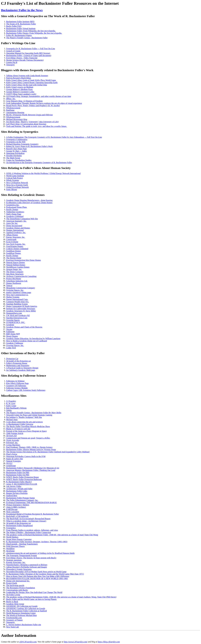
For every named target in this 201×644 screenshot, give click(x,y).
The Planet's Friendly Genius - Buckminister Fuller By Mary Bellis (34, 413)
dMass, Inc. (11, 99)
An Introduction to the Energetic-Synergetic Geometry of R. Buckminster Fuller (39, 163)
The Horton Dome (14, 258)
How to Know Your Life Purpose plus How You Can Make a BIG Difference (38, 576)
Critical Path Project (14, 178)
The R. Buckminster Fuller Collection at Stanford (26, 611)
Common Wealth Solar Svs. (17, 302)
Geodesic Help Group (15, 604)
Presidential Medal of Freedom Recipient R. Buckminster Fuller (32, 514)
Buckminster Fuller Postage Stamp (20, 498)
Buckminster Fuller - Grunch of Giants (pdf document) (29, 55)
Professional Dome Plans (16, 207)
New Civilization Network (17, 183)
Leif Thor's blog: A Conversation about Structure (26, 124)
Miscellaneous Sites (14, 396)
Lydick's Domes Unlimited (17, 249)
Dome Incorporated (14, 226)
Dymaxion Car (12, 359)
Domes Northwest (14, 283)
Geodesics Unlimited (15, 216)
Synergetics (31, 132)
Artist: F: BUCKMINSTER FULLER (22, 484)
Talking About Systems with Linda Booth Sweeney (27, 76)
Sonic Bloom (12, 190)
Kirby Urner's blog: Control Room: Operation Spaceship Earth (32, 83)
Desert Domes (12, 336)
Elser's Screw (12, 454)
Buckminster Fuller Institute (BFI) (20, 22)
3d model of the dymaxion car (18, 361)
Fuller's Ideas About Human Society (47, 168)
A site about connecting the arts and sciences (24, 422)
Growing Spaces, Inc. (15, 290)
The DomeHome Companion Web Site (22, 219)
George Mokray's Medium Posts (19, 89)
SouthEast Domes (13, 251)
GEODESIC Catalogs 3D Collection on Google (26, 608)
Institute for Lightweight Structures (21, 309)
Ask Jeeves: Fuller (14, 486)
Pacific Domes (12, 209)
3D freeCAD (11, 436)
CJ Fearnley (11, 401)
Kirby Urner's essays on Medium (20, 87)
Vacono (9, 329)
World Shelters (12, 537)
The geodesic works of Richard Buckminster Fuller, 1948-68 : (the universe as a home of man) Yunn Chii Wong (52, 535)
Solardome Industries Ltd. (17, 281)
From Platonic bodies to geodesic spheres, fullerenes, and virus (32, 530)
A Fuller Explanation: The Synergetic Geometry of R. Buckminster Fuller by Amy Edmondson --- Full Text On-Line (54, 137)
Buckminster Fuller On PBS (18, 473)
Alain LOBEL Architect (16, 507)
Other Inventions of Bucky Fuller (23, 353)
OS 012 (9, 463)
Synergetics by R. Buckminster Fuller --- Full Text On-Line (31, 49)
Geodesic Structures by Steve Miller (21, 311)
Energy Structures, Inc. (16, 237)
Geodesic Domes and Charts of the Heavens (24, 327)
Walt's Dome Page (14, 214)
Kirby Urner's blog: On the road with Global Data (27, 85)
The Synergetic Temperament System (22, 555)
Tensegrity (10, 65)
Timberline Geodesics (15, 212)
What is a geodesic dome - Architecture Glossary (26, 521)
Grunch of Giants (13, 51)
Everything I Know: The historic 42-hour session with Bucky (31, 558)
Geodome (10, 325)
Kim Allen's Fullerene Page (17, 383)
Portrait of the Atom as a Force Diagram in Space (26, 431)
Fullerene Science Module (17, 388)
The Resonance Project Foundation (21, 588)
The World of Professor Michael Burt (21, 615)
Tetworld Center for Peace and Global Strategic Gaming (29, 415)
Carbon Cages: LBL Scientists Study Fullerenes (26, 390)
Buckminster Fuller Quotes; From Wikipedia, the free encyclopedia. (34, 33)
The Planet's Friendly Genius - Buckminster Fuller (27, 38)
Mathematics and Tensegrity (18, 366)
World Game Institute (15, 176)
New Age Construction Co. (17, 295)
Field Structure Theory (15, 546)
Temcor (9, 286)
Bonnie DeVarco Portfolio (17, 493)
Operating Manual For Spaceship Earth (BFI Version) (28, 53)
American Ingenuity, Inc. (16, 221)
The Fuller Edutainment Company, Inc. (22, 500)
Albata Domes (12, 235)
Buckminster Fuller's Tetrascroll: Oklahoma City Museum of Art (33, 468)
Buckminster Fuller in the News (22, 10)
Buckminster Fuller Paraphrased (19, 526)
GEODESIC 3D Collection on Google (22, 606)
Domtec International (15, 230)
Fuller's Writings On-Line (18, 43)
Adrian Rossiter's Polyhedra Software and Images (27, 567)
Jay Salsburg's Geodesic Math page (21, 370)
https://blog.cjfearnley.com (109, 642)
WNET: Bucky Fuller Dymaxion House (22, 477)
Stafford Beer (12, 496)
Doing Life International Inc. (18, 581)
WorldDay (10, 549)
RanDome (10, 110)
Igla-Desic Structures (15, 274)
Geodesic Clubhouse (15, 343)
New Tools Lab (12, 627)
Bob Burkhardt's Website (16, 408)
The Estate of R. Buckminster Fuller (21, 24)
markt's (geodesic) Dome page (19, 292)
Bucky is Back (12, 602)
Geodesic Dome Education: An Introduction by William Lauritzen (33, 339)
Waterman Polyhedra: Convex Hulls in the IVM (26, 456)
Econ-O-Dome (12, 242)
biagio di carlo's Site (14, 459)
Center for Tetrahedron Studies (19, 160)
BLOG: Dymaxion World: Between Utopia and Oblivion (29, 115)
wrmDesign (11, 466)
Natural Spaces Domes (16, 262)
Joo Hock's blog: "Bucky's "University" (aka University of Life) (32, 122)
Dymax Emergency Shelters (18, 505)
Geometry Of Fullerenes (16, 386)
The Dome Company (15, 272)
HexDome (10, 551)
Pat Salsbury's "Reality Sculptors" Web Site (24, 417)
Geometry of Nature (14, 620)
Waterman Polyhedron (15, 153)
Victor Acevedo (13, 440)
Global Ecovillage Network (17, 187)
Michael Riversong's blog (17, 119)
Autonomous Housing (15, 112)
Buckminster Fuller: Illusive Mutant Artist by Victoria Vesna (31, 449)
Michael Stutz (12, 420)
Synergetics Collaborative (17, 139)
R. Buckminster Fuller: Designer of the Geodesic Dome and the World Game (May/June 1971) (45, 574)
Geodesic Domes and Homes (18, 228)
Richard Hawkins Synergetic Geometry (22, 144)
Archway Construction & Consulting (21, 276)
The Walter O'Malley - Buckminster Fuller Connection (29, 532)
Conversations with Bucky (17, 590)
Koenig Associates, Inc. (16, 562)
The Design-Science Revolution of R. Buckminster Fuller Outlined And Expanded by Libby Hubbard (48, 452)
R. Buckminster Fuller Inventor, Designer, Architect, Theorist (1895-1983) (37, 542)
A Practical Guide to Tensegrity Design (22, 368)
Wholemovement (13, 108)
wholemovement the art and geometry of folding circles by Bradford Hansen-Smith (40, 553)
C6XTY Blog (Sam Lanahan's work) (21, 94)
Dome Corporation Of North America (22, 306)
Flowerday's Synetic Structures (19, 569)
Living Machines (13, 445)
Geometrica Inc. (13, 205)
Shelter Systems (13, 297)
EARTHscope (12, 509)
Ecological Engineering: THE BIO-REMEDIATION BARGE (31, 502)
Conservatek (11, 239)
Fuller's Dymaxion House (17, 363)
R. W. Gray (11, 403)
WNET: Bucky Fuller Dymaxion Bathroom (24, 479)
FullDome (10, 332)
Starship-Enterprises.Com (17, 318)
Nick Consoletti (13, 512)
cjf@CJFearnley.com (28, 642)
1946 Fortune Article (15, 433)
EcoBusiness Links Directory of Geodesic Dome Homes (29, 203)
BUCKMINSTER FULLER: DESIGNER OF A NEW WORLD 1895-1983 (37, 579)
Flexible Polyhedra (14, 156)
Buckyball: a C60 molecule (17, 516)
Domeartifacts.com (14, 313)
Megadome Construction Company (21, 288)
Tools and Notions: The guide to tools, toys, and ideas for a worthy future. (36, 126)
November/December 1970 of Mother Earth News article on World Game (36, 572)
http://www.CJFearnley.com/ (76, 642)
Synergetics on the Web (16, 142)
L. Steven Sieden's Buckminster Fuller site (24, 625)
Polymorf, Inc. (12, 443)
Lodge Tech (11, 348)
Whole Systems (13, 180)
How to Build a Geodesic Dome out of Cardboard (27, 341)
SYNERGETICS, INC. (16, 322)
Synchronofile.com (14, 618)
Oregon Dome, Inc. (14, 269)
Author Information (19, 635)
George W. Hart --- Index (16, 151)
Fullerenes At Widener (15, 381)
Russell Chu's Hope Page (16, 149)
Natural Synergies (14, 461)
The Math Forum (13, 158)
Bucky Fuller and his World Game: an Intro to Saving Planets (31, 599)
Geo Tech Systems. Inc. (16, 244)
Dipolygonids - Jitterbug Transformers (22, 544)
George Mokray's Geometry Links (20, 92)
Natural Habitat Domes (16, 265)
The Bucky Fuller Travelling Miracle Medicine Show (28, 426)
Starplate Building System (17, 304)
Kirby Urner (11, 406)
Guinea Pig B (12, 62)
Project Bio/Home (14, 279)
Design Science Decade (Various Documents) (25, 60)
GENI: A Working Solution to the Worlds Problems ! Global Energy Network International (43, 173)
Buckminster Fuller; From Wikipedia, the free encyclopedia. (31, 31)
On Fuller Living (13, 595)
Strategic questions (14, 560)
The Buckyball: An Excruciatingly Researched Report (28, 519)
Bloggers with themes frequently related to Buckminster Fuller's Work (47, 70)
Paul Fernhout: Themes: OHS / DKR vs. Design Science (29, 447)
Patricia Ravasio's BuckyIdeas (19, 78)
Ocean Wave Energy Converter (19, 539)
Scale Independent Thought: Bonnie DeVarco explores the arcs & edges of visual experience (44, 103)
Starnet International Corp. (17, 299)
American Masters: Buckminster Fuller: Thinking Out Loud (31, 470)
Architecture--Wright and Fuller (19, 489)
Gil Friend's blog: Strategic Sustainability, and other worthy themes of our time (39, 96)
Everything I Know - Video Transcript (22, 58)
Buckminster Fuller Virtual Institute (21, 28)
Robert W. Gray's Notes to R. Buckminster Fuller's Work (29, 146)
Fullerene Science (35, 376)
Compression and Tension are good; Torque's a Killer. (28, 438)
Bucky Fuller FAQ (14, 26)
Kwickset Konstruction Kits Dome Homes (24, 260)
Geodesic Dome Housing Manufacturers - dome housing (29, 200)
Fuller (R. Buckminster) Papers (19, 35)
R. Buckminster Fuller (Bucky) (19, 482)
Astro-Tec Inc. (12, 223)
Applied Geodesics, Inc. (16, 233)
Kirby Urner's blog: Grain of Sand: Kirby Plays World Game (31, 80)
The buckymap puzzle (15, 585)
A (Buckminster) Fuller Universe (20, 424)
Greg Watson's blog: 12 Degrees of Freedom (24, 101)
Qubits (9, 410)
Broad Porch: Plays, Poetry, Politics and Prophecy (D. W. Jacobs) (33, 106)
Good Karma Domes (15, 246)
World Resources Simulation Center (21, 613)
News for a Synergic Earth (17, 185)
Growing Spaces (13, 320)
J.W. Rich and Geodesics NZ (18, 315)
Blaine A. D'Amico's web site (18, 429)
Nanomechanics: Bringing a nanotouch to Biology (27, 565)
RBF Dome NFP (13, 334)
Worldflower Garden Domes (18, 267)
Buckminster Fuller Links (17, 491)
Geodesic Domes (34, 195)
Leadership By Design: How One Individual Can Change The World (34, 592)
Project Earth (12, 583)
